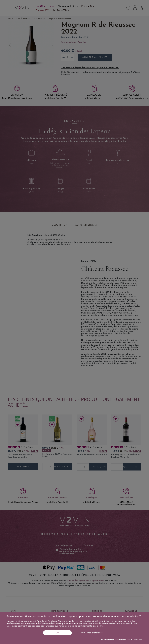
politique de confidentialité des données (85, 626)
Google (40, 621)
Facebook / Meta (56, 621)
